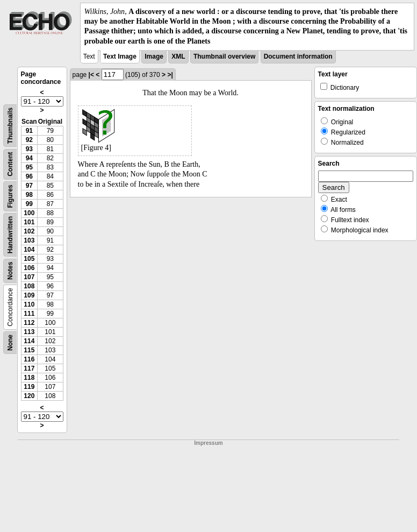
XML (178, 56)
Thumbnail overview (224, 56)
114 (29, 341)
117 (29, 368)
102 (29, 231)
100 (29, 213)
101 (29, 222)
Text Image (120, 56)
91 (29, 131)
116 (29, 359)
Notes (10, 270)
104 (29, 250)
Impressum (208, 443)
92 (29, 140)
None (10, 343)
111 (29, 314)
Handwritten (10, 235)
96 (29, 176)
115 (29, 350)
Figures (10, 196)
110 (29, 304)
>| (170, 75)
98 (29, 195)
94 (29, 158)
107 (29, 277)
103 (29, 240)
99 (29, 204)
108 (29, 286)
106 (29, 268)
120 (29, 396)
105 (29, 259)
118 (29, 378)
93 (29, 149)
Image (154, 56)
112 (29, 323)
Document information (298, 56)
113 (29, 332)
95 (29, 167)
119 (29, 387)
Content (10, 164)
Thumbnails (10, 126)
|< (91, 75)
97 (29, 186)
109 (29, 295)
